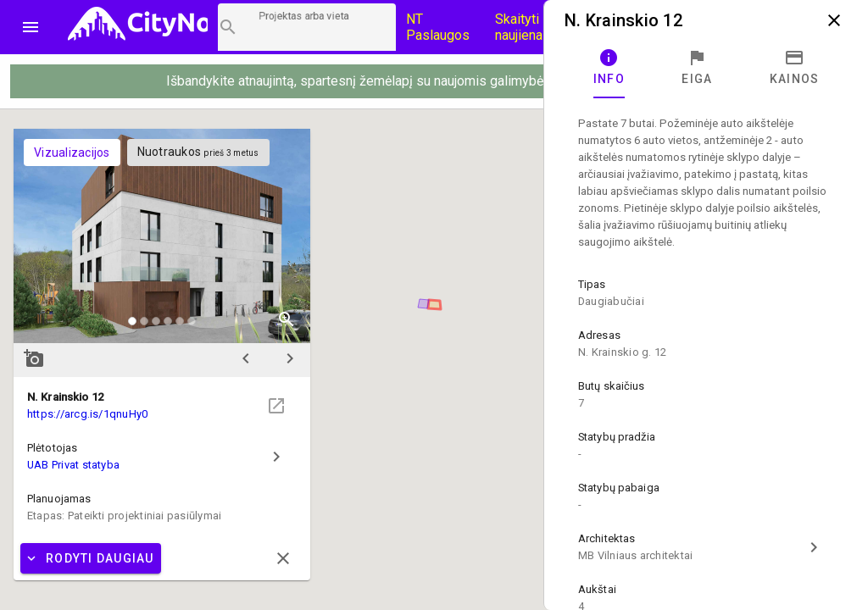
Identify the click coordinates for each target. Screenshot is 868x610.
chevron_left (246, 358)
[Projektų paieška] (307, 27)
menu (31, 27)
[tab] (609, 68)
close (834, 20)
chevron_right (290, 358)
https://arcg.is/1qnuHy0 (87, 414)
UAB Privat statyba (73, 465)
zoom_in (287, 319)
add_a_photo (34, 358)
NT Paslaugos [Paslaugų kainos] (438, 27)
